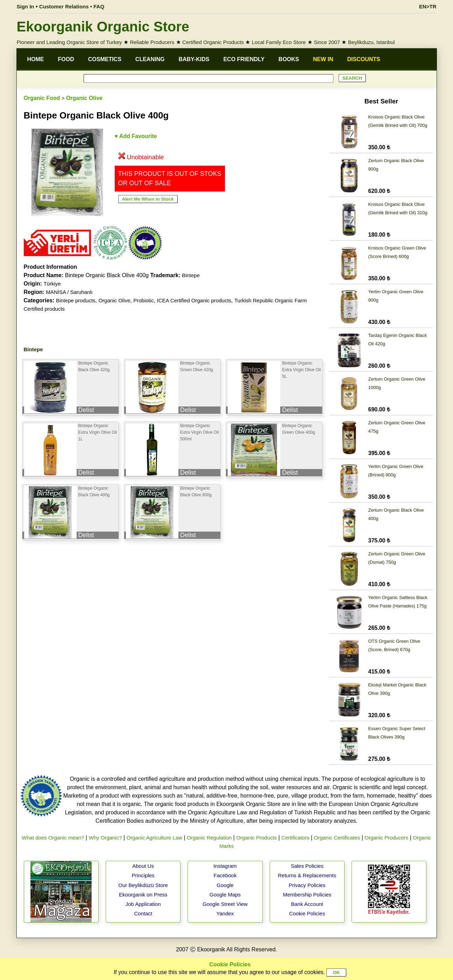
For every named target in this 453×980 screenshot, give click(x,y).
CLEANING (150, 59)
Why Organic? (105, 838)
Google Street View (225, 904)
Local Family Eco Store (279, 42)
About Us (143, 866)
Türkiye (52, 284)
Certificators (295, 838)
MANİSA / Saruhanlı (69, 292)
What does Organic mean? (53, 838)
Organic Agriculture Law (154, 838)
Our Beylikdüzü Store (143, 885)
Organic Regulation (209, 838)
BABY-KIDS (194, 59)
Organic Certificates (337, 838)
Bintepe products (76, 300)
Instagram (225, 866)
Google (225, 885)
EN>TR (428, 6)
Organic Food (42, 98)
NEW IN (323, 59)
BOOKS (289, 59)
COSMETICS (105, 59)
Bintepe (191, 275)
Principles (143, 875)
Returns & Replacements (307, 875)
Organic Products (256, 838)
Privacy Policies (307, 885)
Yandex (225, 913)
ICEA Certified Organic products (194, 300)
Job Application (143, 904)
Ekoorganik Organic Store (103, 27)
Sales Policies (307, 866)
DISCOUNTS (364, 59)
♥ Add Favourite (136, 136)
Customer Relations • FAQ (72, 6)
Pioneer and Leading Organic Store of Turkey (69, 42)
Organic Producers (386, 838)
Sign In (26, 6)
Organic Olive (84, 98)
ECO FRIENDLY (244, 59)
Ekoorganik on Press (143, 895)
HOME (36, 59)
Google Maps (225, 895)
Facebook (225, 875)
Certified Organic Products (213, 42)
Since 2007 (327, 42)
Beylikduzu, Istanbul (371, 42)
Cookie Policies (307, 913)
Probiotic (143, 300)
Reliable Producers (152, 42)
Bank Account (307, 904)
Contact (143, 913)
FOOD (66, 59)
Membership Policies (307, 895)
